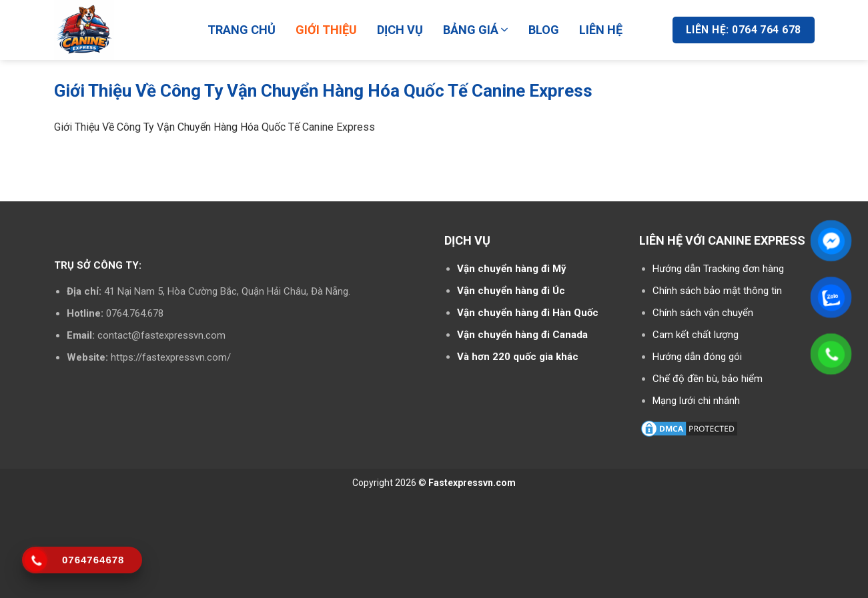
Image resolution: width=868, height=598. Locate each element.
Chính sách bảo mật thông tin (717, 291)
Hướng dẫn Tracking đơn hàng (718, 269)
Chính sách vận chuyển (703, 313)
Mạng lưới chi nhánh (696, 401)
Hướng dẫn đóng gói (697, 357)
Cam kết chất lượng (696, 335)
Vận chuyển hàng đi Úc (511, 291)
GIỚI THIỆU (326, 30)
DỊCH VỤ (400, 30)
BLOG (544, 30)
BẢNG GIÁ (476, 30)
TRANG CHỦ (242, 30)
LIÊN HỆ (601, 30)
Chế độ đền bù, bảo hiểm (708, 379)
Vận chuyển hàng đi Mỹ (512, 269)
